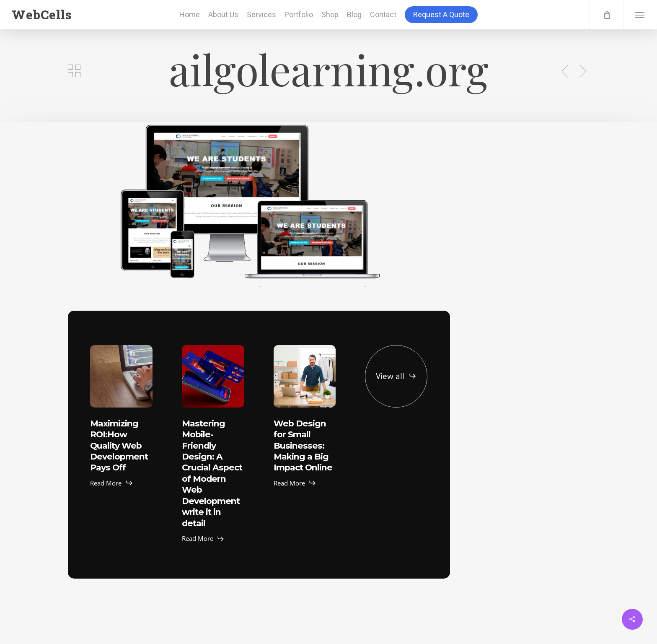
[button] (640, 15)
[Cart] (606, 15)
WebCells (42, 15)
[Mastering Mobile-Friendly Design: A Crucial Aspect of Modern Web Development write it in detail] (213, 376)
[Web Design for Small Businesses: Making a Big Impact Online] (305, 376)
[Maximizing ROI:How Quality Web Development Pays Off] (121, 376)
